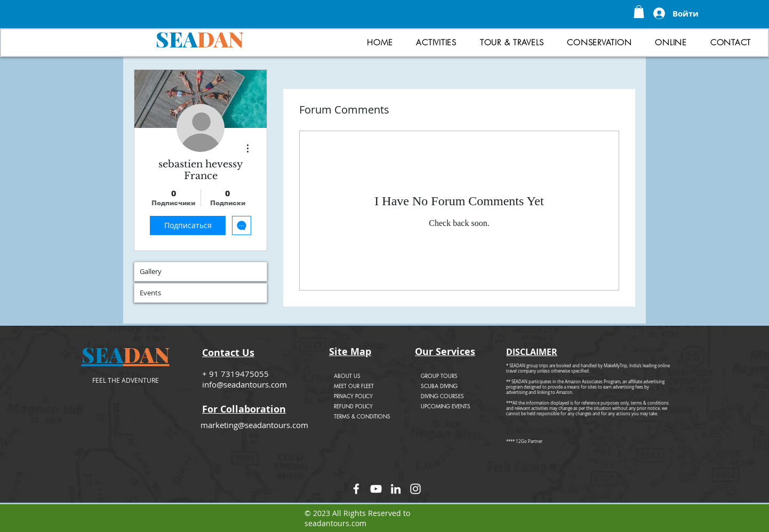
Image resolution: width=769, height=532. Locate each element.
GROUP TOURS (439, 376)
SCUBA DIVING (439, 386)
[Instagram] (415, 489)
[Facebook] (356, 489)
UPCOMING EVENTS (446, 406)
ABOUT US (347, 376)
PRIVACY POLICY (353, 396)
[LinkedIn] (396, 489)
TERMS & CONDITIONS (362, 416)
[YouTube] (376, 489)
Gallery (151, 271)
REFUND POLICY (353, 406)
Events (150, 293)
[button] (639, 12)
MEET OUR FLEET (354, 386)
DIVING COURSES (442, 396)
